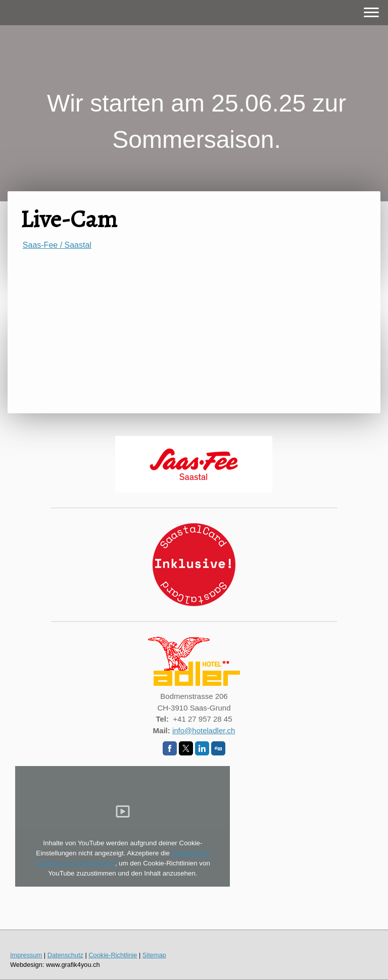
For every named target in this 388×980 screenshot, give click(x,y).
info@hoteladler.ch (204, 730)
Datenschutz (65, 955)
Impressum (26, 955)
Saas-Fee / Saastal (57, 245)
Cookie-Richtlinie (113, 955)
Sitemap (154, 955)
